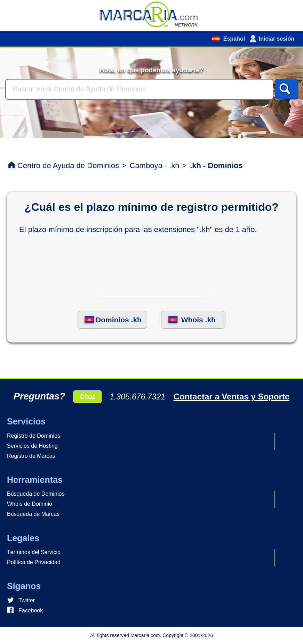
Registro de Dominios (34, 436)
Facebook (31, 610)
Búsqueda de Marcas (33, 514)
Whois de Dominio (30, 504)
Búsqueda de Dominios (36, 494)
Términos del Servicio (34, 552)
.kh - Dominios (216, 166)
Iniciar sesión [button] (277, 39)
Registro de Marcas (31, 456)
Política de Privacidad (34, 562)
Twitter (27, 600)
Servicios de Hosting (32, 446)
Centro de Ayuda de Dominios (68, 166)
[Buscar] (139, 89)
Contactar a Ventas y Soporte (232, 397)
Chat (87, 397)
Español (233, 39)
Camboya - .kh (155, 166)
